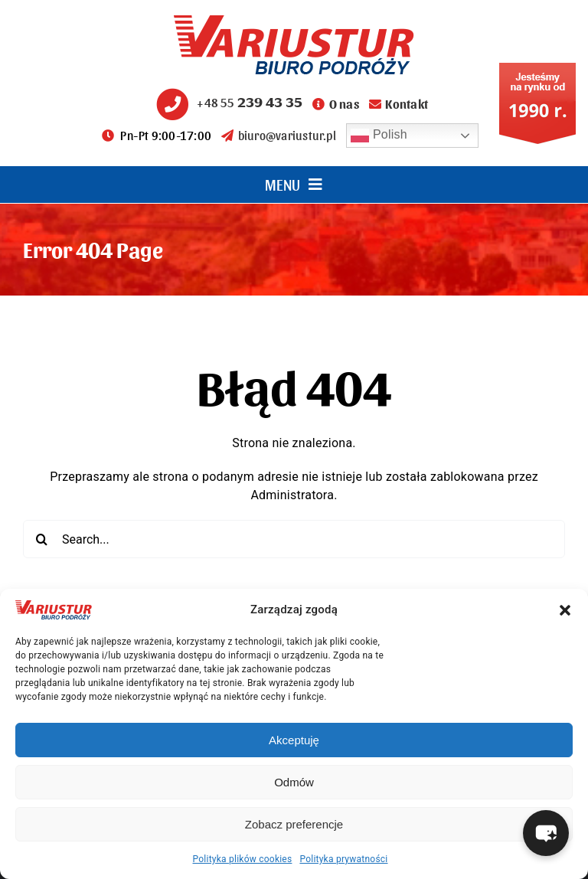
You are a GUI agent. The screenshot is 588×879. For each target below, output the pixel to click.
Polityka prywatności (343, 859)
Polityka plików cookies (243, 859)
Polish (379, 136)
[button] (565, 610)
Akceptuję (294, 740)
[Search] (42, 539)
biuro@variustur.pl (279, 135)
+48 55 (227, 102)
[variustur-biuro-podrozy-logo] (294, 21)
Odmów (294, 782)
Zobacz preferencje (294, 824)
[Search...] (294, 539)
